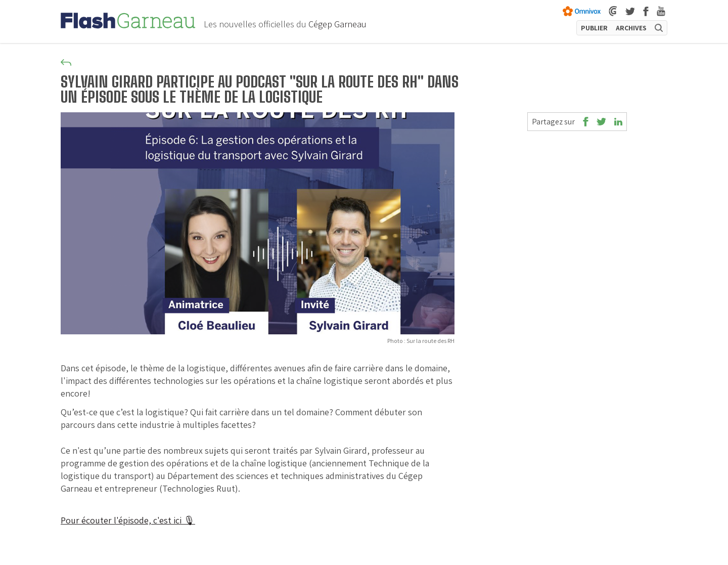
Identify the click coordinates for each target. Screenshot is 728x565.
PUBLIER (594, 28)
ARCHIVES (631, 28)
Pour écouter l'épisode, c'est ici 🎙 (128, 520)
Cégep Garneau (337, 24)
